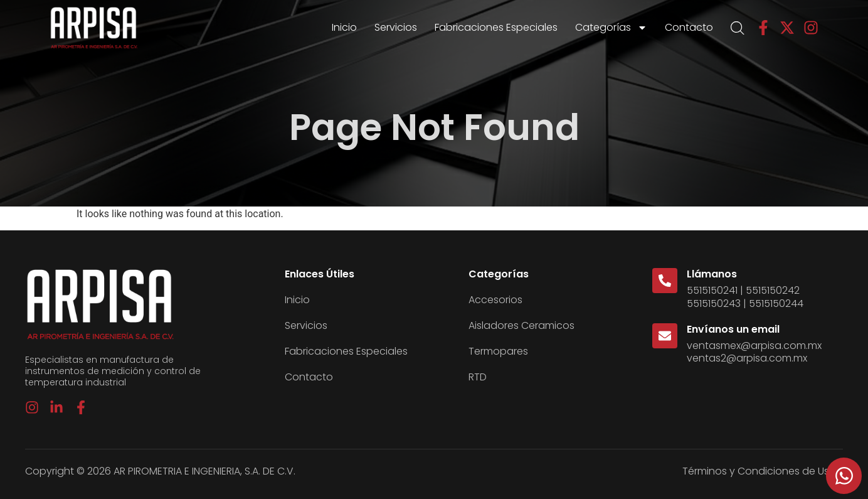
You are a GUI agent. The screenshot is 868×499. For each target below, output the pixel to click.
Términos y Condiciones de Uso (759, 471)
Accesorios (495, 300)
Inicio (344, 27)
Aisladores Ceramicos (521, 325)
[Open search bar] (738, 28)
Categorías (611, 28)
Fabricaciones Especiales (496, 27)
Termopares (498, 351)
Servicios (396, 27)
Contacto (689, 27)
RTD (478, 377)
